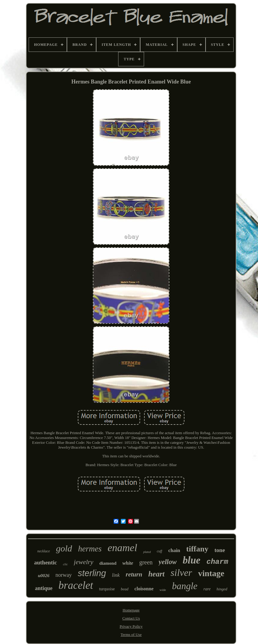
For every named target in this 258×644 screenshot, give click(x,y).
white (128, 563)
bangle (185, 586)
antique (44, 588)
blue (192, 560)
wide (163, 590)
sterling (92, 573)
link (116, 575)
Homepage (131, 610)
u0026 (44, 576)
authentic (46, 562)
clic (65, 564)
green (146, 562)
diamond (108, 563)
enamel (122, 548)
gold (64, 548)
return (134, 574)
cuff (159, 551)
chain (174, 550)
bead (125, 589)
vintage (211, 573)
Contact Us (131, 618)
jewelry (84, 562)
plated (147, 552)
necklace (44, 551)
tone (220, 550)
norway (64, 575)
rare (207, 589)
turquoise (107, 589)
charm (217, 562)
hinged (222, 589)
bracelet (76, 585)
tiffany (197, 549)
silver (181, 573)
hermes (90, 549)
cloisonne (144, 589)
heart (156, 574)
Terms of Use (131, 635)
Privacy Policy (131, 626)
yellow (168, 562)
